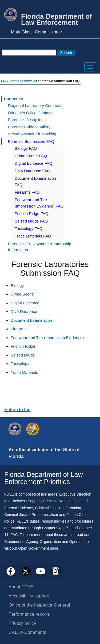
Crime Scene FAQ (31, 156)
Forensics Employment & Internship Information (40, 247)
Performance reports (29, 614)
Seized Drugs (23, 355)
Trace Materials (24, 372)
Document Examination (31, 320)
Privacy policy (22, 623)
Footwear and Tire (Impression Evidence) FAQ (39, 203)
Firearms (19, 329)
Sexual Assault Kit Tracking (32, 134)
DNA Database (24, 311)
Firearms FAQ (27, 192)
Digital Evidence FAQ (34, 163)
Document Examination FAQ (35, 181)
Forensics (29, 81)
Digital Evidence (25, 303)
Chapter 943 (52, 528)
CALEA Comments (27, 632)
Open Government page (38, 548)
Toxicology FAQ (29, 229)
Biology (17, 285)
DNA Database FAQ (32, 171)
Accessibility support (29, 596)
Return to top (17, 410)
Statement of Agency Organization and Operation (45, 542)
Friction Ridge (23, 346)
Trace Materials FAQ (33, 236)
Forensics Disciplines (27, 120)
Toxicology (20, 364)
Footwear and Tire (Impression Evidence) (47, 338)
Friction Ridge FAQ (32, 214)
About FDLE (21, 587)
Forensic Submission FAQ (31, 141)
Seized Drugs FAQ (31, 221)
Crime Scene (22, 294)
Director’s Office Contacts (31, 113)
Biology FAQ (26, 148)
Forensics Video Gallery (29, 127)
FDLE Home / (11, 81)
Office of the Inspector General (39, 605)
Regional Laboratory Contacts (34, 106)
